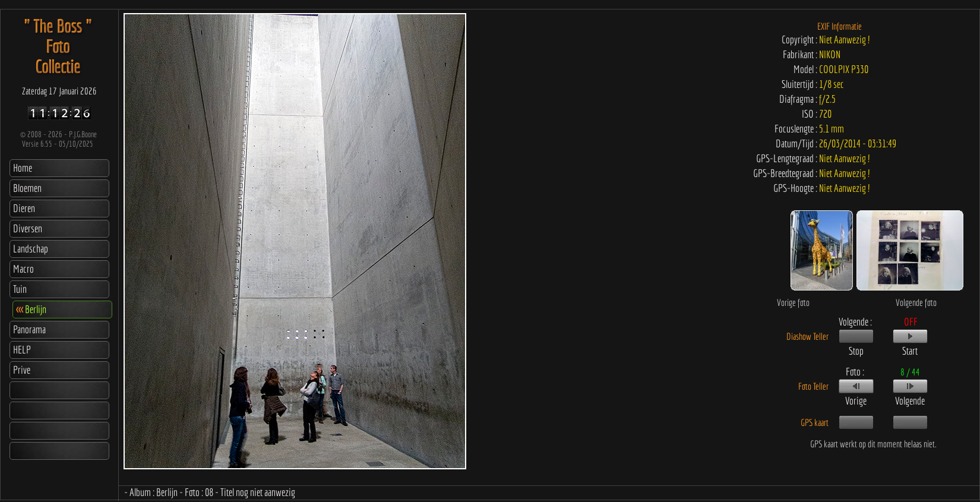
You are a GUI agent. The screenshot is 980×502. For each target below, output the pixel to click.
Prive (22, 370)
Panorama (29, 329)
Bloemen (27, 188)
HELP (22, 350)
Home (23, 168)
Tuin (20, 289)
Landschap (31, 249)
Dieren (24, 208)
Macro (23, 269)
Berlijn (31, 309)
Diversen (28, 228)
